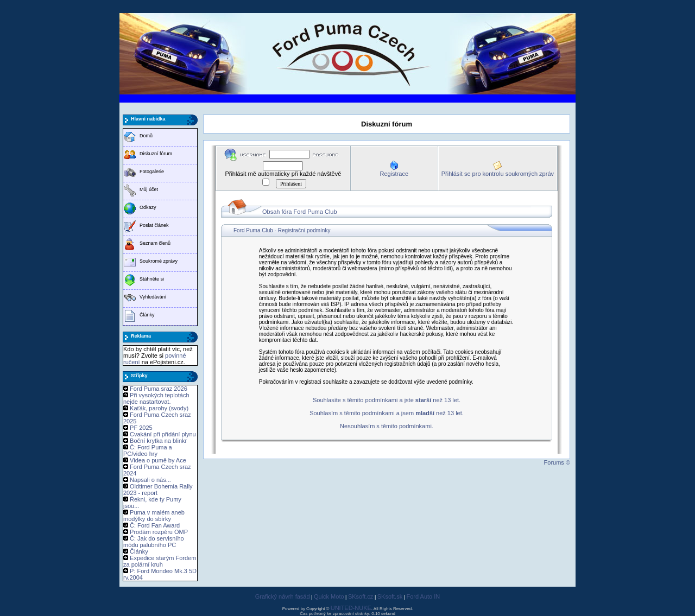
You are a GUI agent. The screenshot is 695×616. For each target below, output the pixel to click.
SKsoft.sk (390, 596)
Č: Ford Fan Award (155, 525)
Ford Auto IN (424, 596)
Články (147, 315)
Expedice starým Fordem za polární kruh (160, 561)
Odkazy (148, 207)
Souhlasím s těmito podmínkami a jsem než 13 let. (387, 413)
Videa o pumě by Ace (158, 460)
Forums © (557, 462)
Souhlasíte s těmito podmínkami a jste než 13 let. (387, 400)
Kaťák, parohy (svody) (159, 408)
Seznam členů (155, 243)
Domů (146, 136)
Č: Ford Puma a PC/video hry (148, 450)
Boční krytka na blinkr (158, 441)
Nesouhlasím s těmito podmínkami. (387, 426)
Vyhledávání (153, 297)
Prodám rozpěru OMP (159, 532)
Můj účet (149, 189)
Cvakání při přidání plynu (163, 434)
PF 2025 (141, 428)
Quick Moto (329, 596)
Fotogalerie (152, 172)
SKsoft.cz (361, 596)
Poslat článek (154, 225)
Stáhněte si (152, 279)
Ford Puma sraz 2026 (159, 389)
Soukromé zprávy (159, 261)
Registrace (394, 174)
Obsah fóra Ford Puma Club (300, 212)
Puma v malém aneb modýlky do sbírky (154, 516)
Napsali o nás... (150, 480)
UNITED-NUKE (351, 608)
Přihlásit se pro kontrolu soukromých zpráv (498, 174)
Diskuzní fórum (156, 154)
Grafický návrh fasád (283, 596)
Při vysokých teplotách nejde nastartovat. (156, 398)
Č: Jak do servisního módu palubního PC (154, 542)
